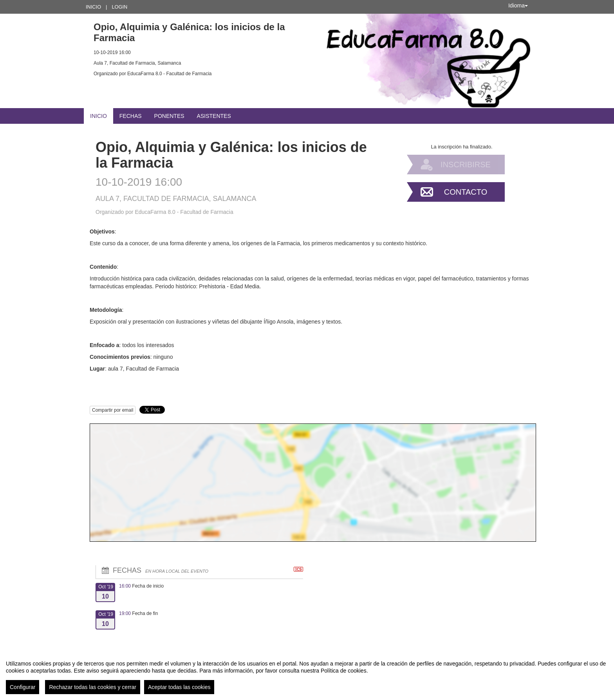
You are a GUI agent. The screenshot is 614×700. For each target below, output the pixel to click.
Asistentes (214, 116)
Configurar (23, 687)
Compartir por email (113, 410)
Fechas (131, 116)
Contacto (466, 192)
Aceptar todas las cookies (179, 687)
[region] (307, 674)
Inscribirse (466, 165)
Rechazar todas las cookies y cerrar (93, 687)
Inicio (93, 7)
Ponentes (169, 116)
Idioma (518, 5)
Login (119, 7)
